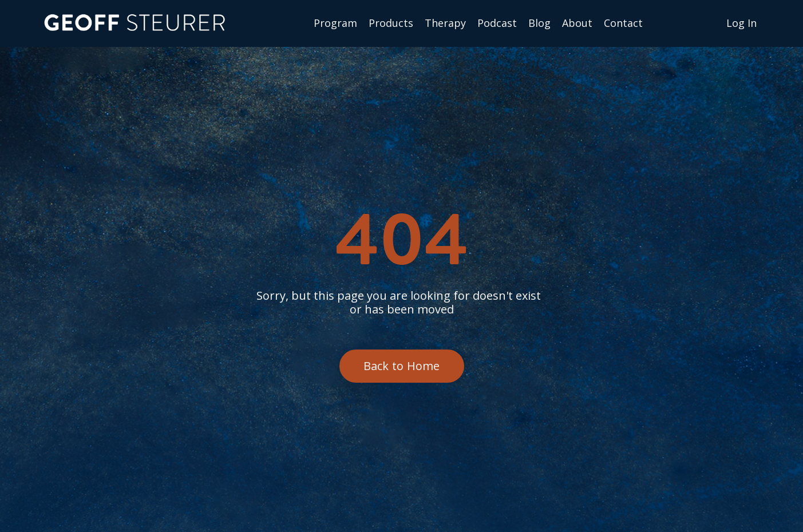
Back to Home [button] (402, 366)
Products (391, 23)
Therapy (445, 23)
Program (335, 23)
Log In (741, 23)
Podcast (497, 23)
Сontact (623, 23)
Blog (539, 23)
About (577, 23)
